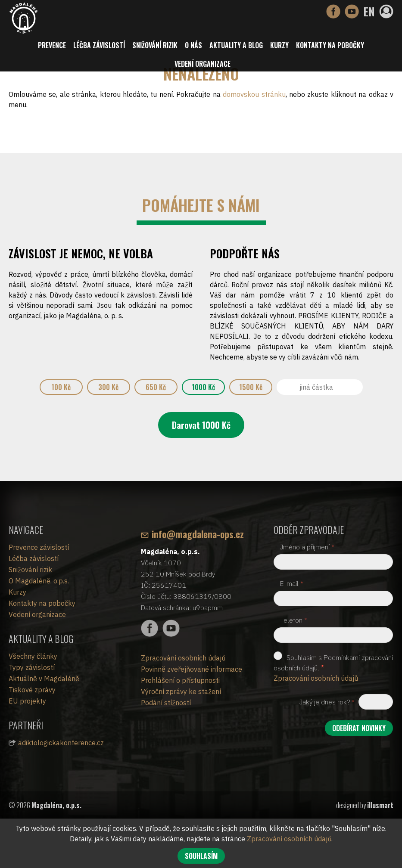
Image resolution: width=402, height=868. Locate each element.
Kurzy (279, 45)
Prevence (52, 45)
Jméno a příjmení (307, 547)
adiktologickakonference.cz (61, 743)
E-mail (292, 583)
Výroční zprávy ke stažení (181, 691)
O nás (193, 45)
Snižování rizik (155, 45)
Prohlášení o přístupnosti (180, 680)
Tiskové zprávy (32, 690)
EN (369, 11)
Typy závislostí (32, 667)
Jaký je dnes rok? (327, 702)
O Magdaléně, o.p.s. (39, 581)
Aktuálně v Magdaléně (44, 679)
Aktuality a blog (236, 45)
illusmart (380, 805)
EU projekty (27, 701)
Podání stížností (166, 703)
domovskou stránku (254, 94)
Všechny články (33, 656)
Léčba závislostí (99, 45)
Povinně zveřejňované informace (192, 669)
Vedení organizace (203, 64)
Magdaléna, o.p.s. (56, 805)
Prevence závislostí (39, 547)
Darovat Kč (201, 425)
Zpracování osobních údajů (183, 658)
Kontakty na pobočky (330, 45)
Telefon (294, 620)
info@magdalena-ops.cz (198, 534)
